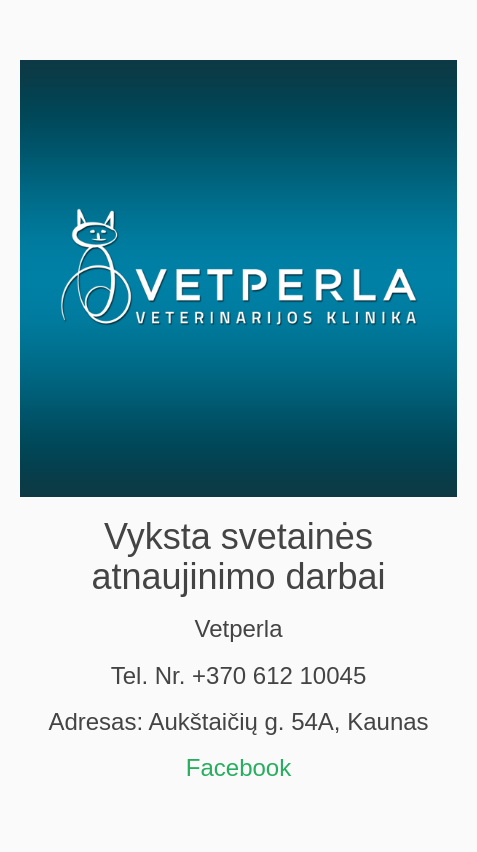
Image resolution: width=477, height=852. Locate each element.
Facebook (238, 767)
